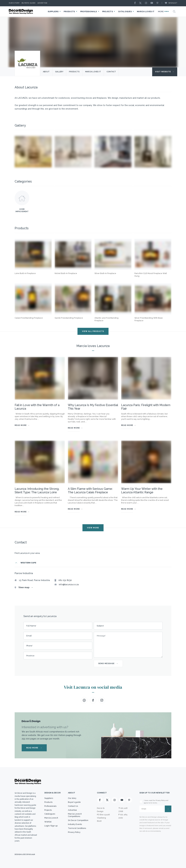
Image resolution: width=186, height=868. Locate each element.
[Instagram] (147, 3)
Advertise (42, 3)
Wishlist (170, 3)
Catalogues (125, 12)
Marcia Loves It (146, 12)
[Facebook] (136, 3)
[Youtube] (152, 3)
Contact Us (73, 806)
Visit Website (165, 72)
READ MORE (34, 748)
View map (26, 587)
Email (29, 636)
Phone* (30, 646)
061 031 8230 (65, 580)
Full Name (31, 626)
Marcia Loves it (93, 72)
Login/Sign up (51, 826)
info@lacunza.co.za (69, 584)
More (163, 11)
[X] (141, 3)
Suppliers (53, 12)
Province (30, 656)
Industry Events (75, 824)
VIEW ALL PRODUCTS (93, 331)
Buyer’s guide (74, 802)
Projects (107, 12)
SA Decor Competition (78, 820)
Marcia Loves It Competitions (75, 815)
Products (69, 12)
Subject (100, 626)
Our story (14, 3)
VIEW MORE (93, 528)
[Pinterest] (158, 3)
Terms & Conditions (77, 828)
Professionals (89, 12)
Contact (111, 72)
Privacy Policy (74, 832)
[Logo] (21, 12)
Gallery (59, 72)
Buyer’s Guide (29, 3)
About (46, 72)
